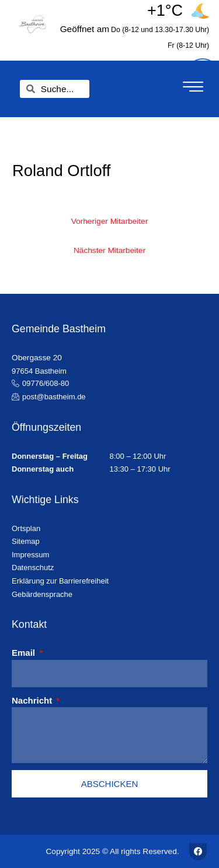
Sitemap (26, 541)
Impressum (30, 555)
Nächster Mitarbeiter (109, 250)
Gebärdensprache (42, 594)
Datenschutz (33, 567)
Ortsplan (26, 528)
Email (25, 653)
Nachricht (33, 700)
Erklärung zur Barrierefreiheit (60, 581)
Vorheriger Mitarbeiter (109, 221)
